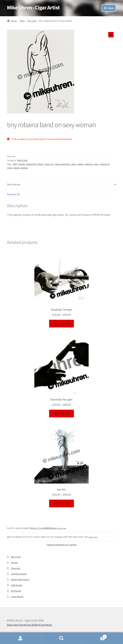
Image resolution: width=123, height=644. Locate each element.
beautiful (31, 164)
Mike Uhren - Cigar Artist (33, 8)
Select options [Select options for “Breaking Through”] (62, 323)
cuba (73, 164)
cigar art (49, 164)
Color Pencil (17, 597)
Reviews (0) (13, 194)
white (17, 168)
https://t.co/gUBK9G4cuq (43, 528)
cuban (80, 164)
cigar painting (62, 164)
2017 (15, 164)
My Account (21, 638)
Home (14, 21)
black (40, 164)
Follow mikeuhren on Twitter (62, 545)
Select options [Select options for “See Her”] (62, 503)
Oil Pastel (16, 591)
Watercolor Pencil (20, 580)
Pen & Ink (32, 21)
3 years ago (62, 528)
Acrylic (14, 563)
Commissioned (19, 574)
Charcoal (16, 568)
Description (14, 184)
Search (62, 638)
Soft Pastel (17, 585)
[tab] (61, 185)
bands (22, 164)
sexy (96, 164)
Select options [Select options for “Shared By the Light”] (62, 413)
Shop (22, 21)
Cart (94, 636)
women (24, 168)
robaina (89, 164)
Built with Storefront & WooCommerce (29, 625)
